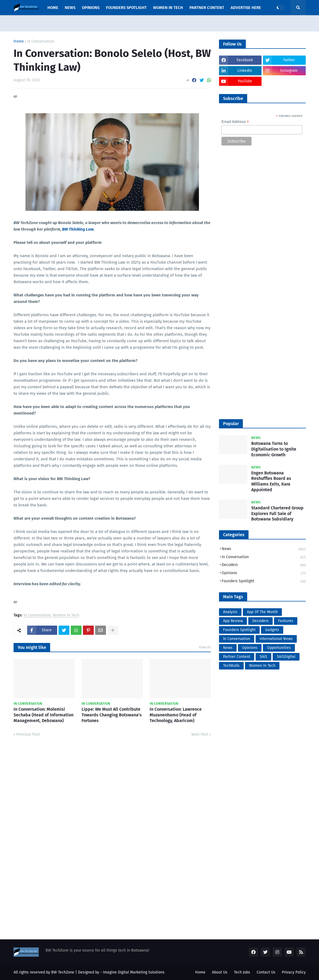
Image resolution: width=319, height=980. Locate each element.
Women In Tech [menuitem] (168, 8)
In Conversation (41, 41)
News (264, 549)
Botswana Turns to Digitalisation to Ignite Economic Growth (274, 449)
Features (286, 621)
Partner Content (237, 657)
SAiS (263, 657)
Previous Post (28, 734)
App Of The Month (262, 612)
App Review (233, 621)
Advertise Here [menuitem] (246, 8)
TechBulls (231, 666)
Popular (231, 424)
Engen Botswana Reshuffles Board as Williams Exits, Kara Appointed (271, 481)
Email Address (235, 122)
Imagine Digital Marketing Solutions (134, 972)
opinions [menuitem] (91, 8)
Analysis (230, 612)
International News (276, 639)
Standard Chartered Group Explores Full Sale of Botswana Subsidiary (277, 514)
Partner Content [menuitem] (207, 8)
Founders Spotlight (264, 581)
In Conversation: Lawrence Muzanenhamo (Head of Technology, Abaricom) (176, 715)
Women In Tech (66, 615)
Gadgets (272, 630)
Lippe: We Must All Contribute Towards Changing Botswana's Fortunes (112, 715)
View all (205, 647)
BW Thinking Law (78, 229)
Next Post (200, 734)
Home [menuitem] (53, 8)
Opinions (264, 573)
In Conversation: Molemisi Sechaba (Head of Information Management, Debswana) (43, 715)
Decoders (264, 565)
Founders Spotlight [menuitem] (126, 8)
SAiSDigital (286, 657)
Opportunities (279, 648)
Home (19, 41)
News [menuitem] (70, 8)
